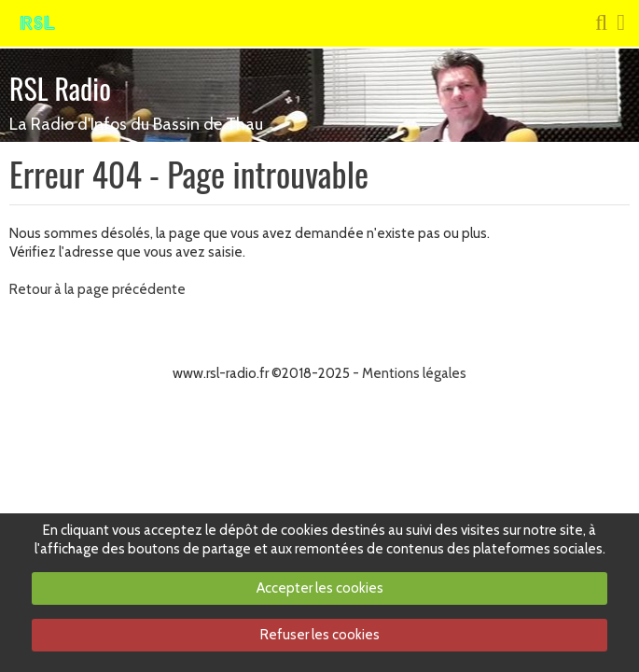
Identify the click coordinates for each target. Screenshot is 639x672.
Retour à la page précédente (97, 289)
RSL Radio (60, 88)
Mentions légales (414, 373)
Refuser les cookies (320, 635)
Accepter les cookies (320, 588)
